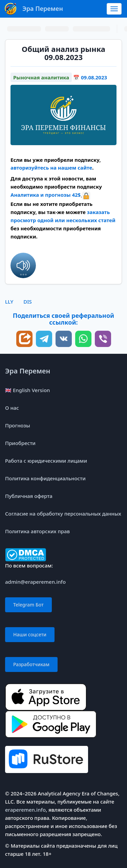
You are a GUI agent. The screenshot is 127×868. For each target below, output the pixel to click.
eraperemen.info (25, 810)
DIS (28, 302)
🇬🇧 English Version (27, 390)
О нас (12, 408)
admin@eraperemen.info (35, 582)
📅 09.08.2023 (90, 77)
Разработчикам (31, 664)
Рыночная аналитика (41, 77)
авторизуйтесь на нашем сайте (51, 168)
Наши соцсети (30, 634)
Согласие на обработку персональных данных (63, 514)
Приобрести (20, 443)
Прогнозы (18, 425)
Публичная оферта (29, 496)
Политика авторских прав (37, 531)
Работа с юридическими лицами (46, 461)
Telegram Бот (28, 605)
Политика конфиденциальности (45, 478)
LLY (9, 302)
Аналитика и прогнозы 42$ (46, 195)
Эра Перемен (28, 371)
